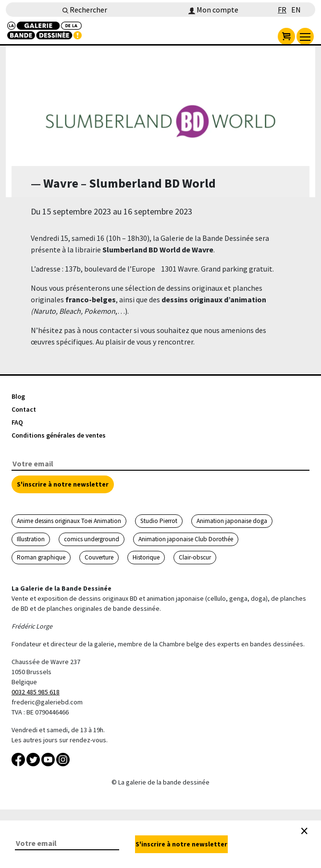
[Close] (304, 831)
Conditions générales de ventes (59, 435)
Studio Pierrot (159, 521)
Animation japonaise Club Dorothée (186, 539)
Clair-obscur (195, 557)
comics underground (92, 539)
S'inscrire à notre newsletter (63, 484)
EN (296, 10)
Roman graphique (41, 557)
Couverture (99, 557)
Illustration (31, 539)
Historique (146, 557)
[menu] (305, 36)
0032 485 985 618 (36, 692)
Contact (24, 409)
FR (282, 10)
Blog (18, 396)
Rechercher (85, 10)
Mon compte (213, 10)
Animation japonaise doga (232, 521)
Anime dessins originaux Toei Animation (69, 521)
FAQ (17, 422)
